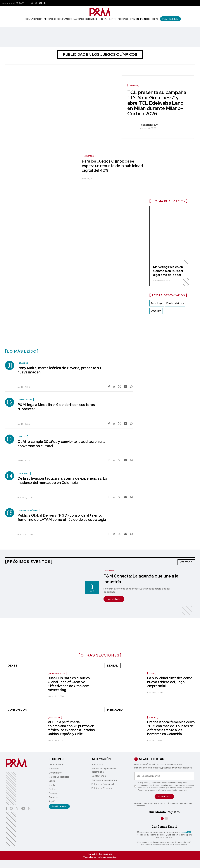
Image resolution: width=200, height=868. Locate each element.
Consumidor (65, 19)
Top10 (155, 19)
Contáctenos (99, 776)
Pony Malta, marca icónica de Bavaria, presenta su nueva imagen (59, 370)
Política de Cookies (102, 788)
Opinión (134, 19)
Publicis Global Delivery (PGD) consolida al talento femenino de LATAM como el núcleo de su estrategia (62, 517)
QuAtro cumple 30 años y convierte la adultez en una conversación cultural (61, 444)
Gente (112, 19)
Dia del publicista (175, 303)
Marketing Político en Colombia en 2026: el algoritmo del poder (168, 271)
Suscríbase (97, 765)
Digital (103, 19)
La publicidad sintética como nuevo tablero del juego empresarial (170, 682)
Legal (152, 673)
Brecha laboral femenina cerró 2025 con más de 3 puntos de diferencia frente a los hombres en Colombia (171, 728)
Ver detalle (114, 599)
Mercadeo (50, 19)
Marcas (153, 717)
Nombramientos (57, 673)
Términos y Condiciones (104, 780)
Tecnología (157, 303)
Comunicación (34, 19)
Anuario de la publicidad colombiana (104, 770)
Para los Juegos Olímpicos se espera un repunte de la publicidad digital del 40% (112, 166)
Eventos (145, 19)
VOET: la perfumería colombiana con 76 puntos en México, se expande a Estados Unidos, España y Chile (71, 728)
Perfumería (55, 717)
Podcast (123, 19)
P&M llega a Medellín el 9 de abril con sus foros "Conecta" (56, 407)
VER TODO (186, 562)
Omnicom (156, 311)
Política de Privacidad (103, 784)
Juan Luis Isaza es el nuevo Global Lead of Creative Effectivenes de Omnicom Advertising (69, 684)
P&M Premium (170, 19)
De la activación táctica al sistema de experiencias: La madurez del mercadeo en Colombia (62, 480)
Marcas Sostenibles (86, 19)
